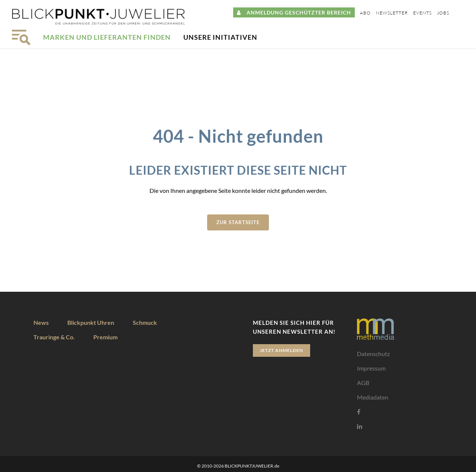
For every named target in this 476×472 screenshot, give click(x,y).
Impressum (371, 368)
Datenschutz (373, 354)
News (41, 322)
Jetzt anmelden (282, 350)
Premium (105, 337)
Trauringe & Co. (54, 337)
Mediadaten (373, 397)
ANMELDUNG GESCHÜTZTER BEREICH (294, 12)
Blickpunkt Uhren (91, 322)
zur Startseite (238, 222)
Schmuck (145, 322)
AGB (363, 383)
